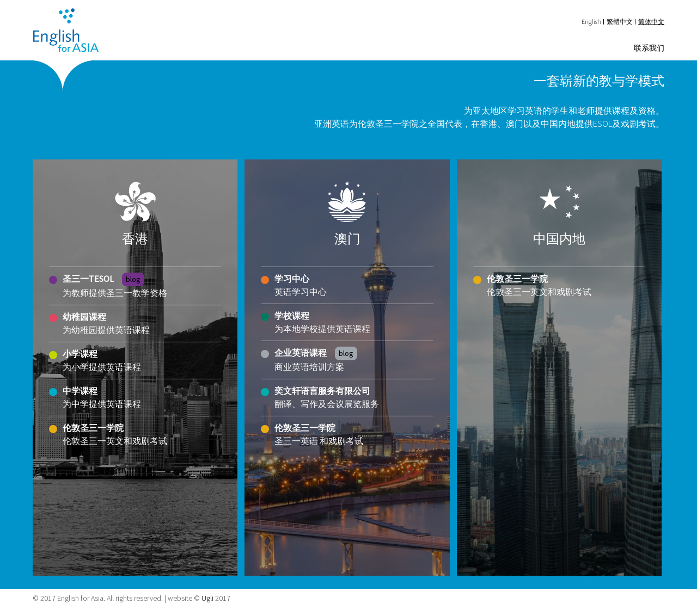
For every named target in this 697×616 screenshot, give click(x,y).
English (591, 21)
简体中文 (651, 21)
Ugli (207, 598)
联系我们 (649, 48)
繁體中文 (620, 21)
